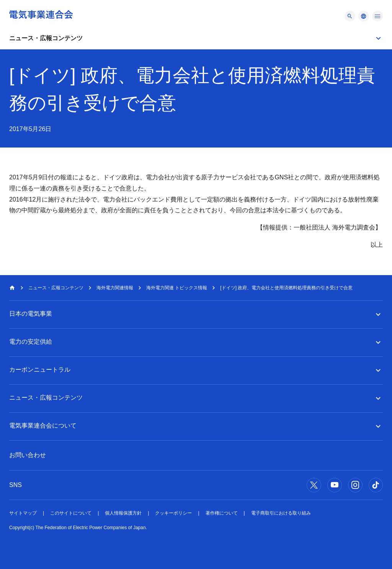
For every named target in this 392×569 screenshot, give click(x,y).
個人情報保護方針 (123, 513)
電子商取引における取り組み (281, 513)
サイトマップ (23, 513)
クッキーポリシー (173, 513)
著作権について (222, 513)
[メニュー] (350, 16)
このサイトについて (71, 513)
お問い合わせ (28, 455)
